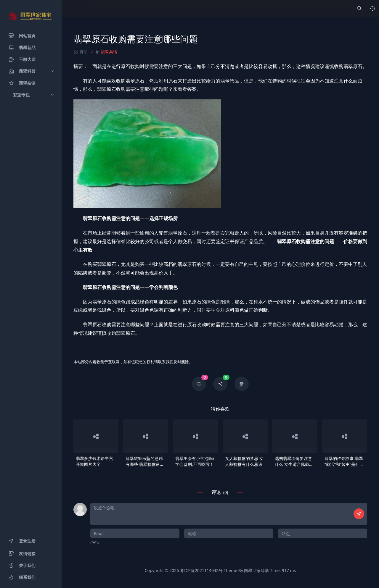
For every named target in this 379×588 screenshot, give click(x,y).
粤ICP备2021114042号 (201, 570)
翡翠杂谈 (109, 52)
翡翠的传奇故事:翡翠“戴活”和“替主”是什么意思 (344, 461)
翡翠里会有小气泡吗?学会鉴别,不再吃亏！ (195, 461)
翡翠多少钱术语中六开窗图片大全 (94, 461)
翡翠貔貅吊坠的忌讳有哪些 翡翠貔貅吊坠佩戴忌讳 (145, 461)
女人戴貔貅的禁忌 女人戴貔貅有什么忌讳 (244, 461)
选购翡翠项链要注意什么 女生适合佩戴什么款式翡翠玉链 (294, 461)
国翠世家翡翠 (256, 570)
